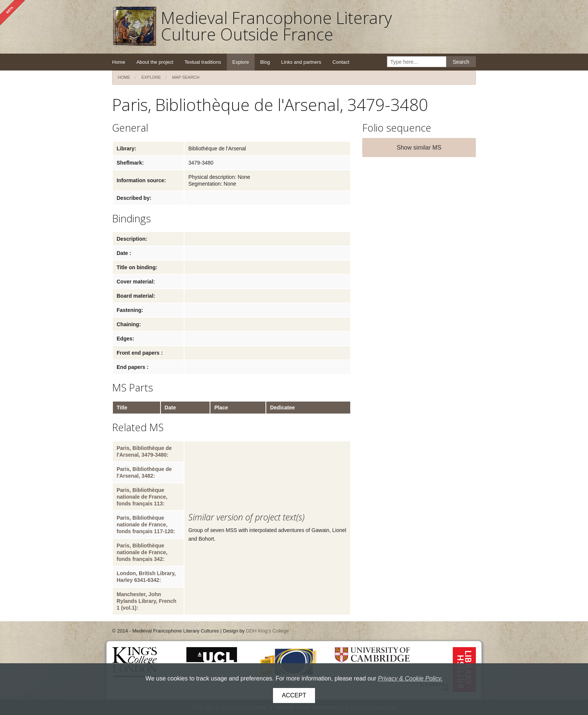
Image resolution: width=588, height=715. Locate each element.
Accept (294, 695)
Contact (341, 62)
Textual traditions (203, 62)
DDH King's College (267, 631)
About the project (155, 62)
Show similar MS (419, 148)
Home (119, 62)
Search (461, 62)
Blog (265, 62)
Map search (186, 77)
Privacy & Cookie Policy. (410, 678)
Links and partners (301, 62)
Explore (241, 62)
